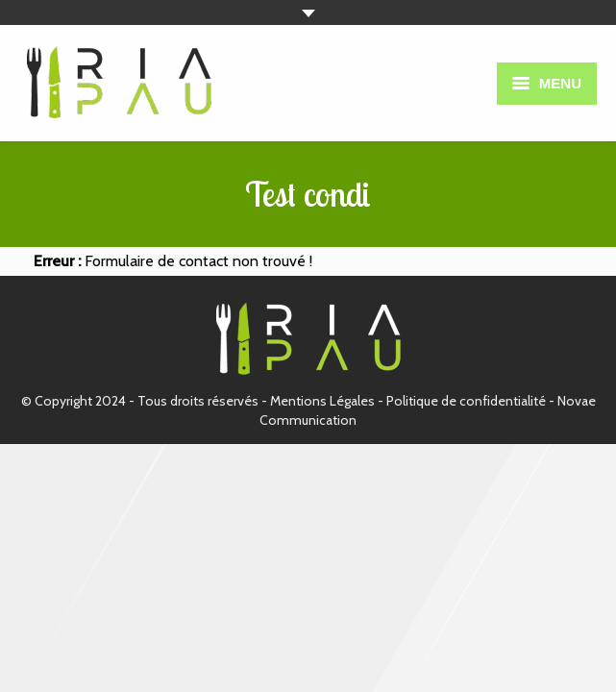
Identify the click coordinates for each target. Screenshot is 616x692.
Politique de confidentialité (466, 401)
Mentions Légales (322, 401)
